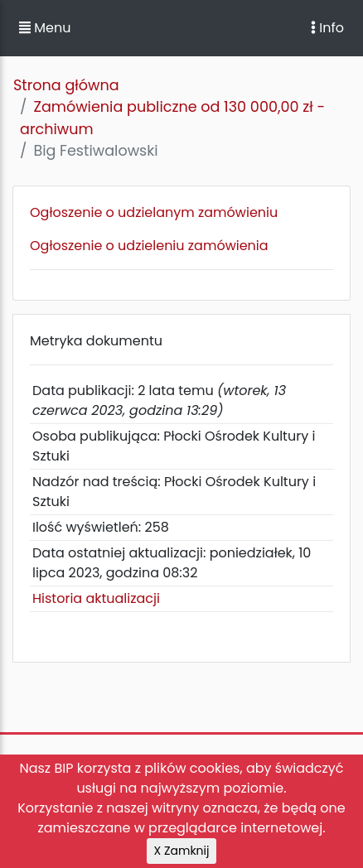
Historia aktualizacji (96, 598)
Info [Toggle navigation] (327, 28)
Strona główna (66, 85)
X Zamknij (182, 851)
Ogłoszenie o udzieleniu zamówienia (149, 246)
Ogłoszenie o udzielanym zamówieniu (154, 212)
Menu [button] (45, 28)
